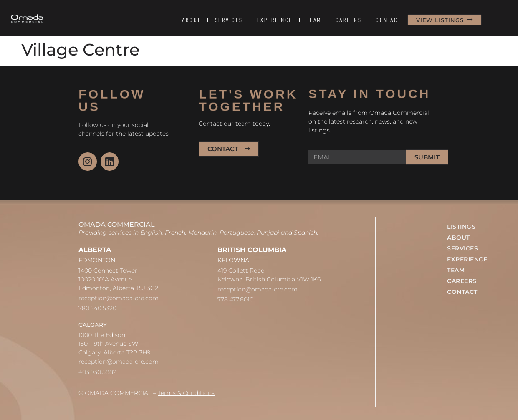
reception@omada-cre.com (119, 298)
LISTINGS (461, 227)
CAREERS (349, 20)
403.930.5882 (97, 372)
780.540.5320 (97, 308)
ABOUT (191, 20)
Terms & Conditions (186, 393)
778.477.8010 (235, 299)
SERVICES (229, 20)
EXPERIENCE (275, 20)
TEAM (314, 20)
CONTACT (388, 20)
